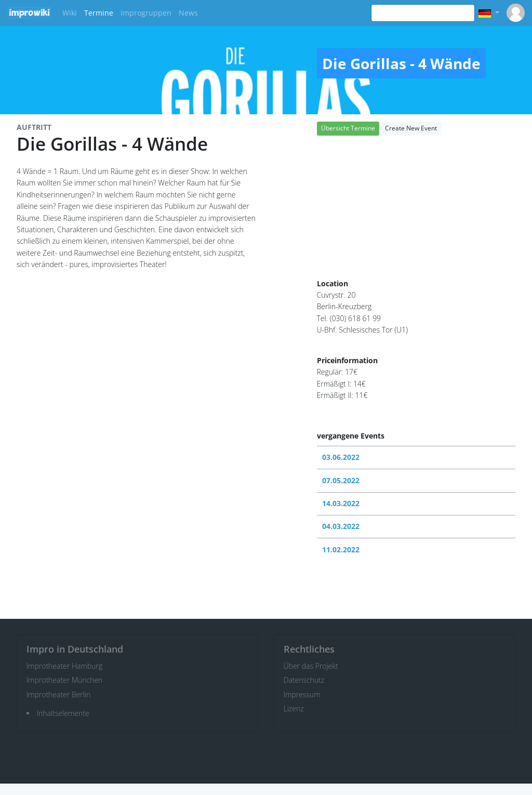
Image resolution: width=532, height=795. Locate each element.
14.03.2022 (341, 503)
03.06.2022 (341, 457)
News (188, 13)
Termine (99, 13)
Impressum (302, 694)
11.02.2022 (341, 549)
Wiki (70, 13)
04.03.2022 (341, 526)
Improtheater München (65, 680)
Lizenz (294, 708)
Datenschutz (304, 680)
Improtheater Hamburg (65, 666)
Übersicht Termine (348, 128)
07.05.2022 (341, 480)
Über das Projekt (311, 666)
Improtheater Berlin (59, 694)
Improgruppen (146, 13)
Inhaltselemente (63, 713)
